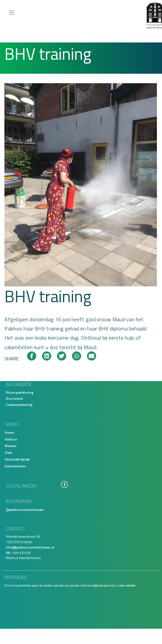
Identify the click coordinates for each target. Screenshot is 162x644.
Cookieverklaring (19, 405)
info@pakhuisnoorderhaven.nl (30, 547)
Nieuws (11, 446)
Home (9, 432)
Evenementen (15, 466)
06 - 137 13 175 (18, 553)
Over (9, 452)
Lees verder (127, 585)
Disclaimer (14, 398)
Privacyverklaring (20, 392)
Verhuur (11, 439)
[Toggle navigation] (12, 13)
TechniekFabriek (17, 459)
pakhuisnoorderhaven (26, 509)
